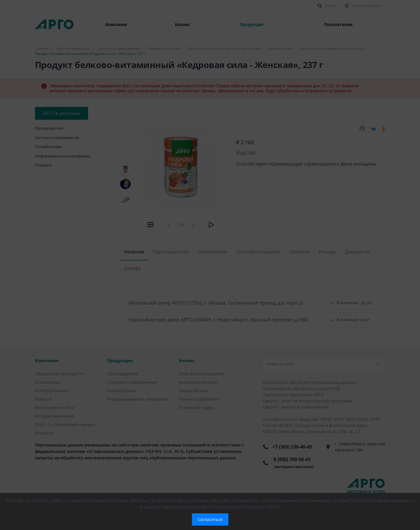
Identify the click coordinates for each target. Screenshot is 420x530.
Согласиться (210, 519)
